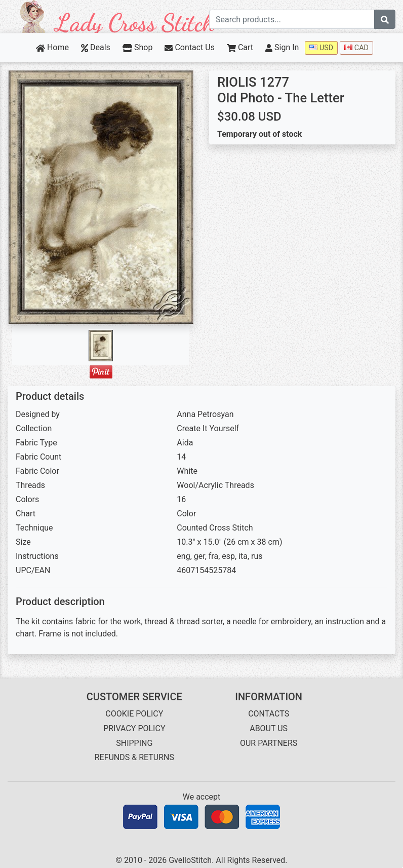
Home (52, 47)
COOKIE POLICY (134, 714)
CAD (356, 48)
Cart (240, 47)
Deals (96, 47)
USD (321, 48)
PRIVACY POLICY (134, 728)
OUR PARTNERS (269, 743)
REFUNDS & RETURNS (134, 757)
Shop (138, 47)
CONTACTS (269, 714)
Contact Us (190, 47)
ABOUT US (269, 728)
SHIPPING (134, 743)
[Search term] (292, 19)
